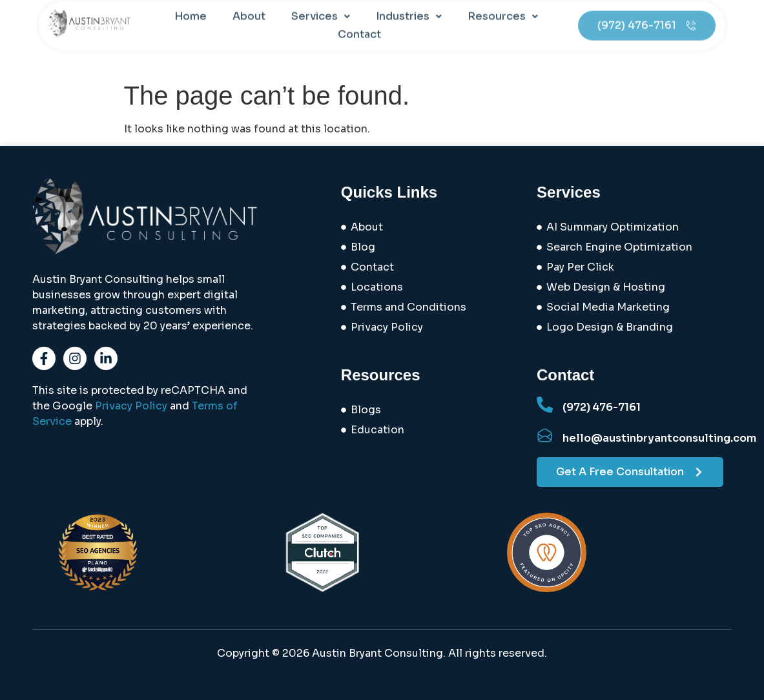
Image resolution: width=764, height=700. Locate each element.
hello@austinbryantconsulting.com (659, 438)
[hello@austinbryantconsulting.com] (545, 436)
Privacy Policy (131, 406)
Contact (359, 26)
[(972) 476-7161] (545, 405)
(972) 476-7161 (602, 407)
